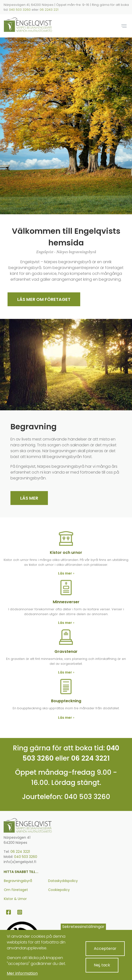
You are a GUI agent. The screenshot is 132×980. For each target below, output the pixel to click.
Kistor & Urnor (15, 899)
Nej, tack (102, 965)
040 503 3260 (20, 10)
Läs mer (29, 498)
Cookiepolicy (59, 890)
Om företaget (16, 890)
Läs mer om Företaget (44, 299)
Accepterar (105, 949)
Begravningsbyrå (18, 881)
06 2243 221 (49, 10)
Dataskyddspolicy (63, 881)
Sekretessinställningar (83, 927)
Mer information (22, 973)
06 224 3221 (90, 758)
